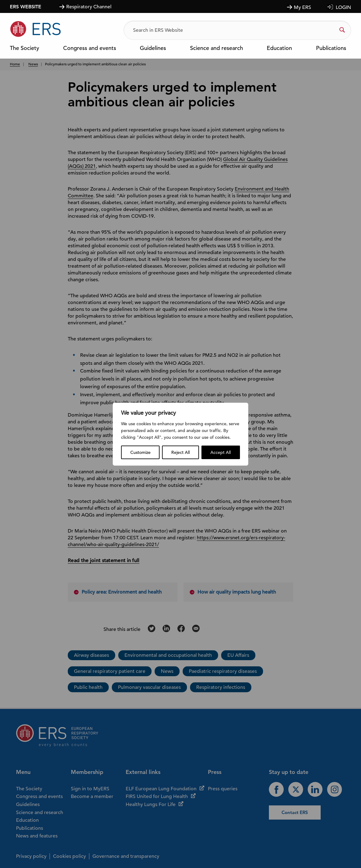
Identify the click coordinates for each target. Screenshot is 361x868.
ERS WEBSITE (26, 6)
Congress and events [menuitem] (90, 48)
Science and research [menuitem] (217, 48)
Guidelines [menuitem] (153, 48)
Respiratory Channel (89, 7)
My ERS (302, 7)
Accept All (221, 452)
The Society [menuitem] (24, 48)
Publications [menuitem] (331, 48)
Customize (140, 452)
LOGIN (343, 7)
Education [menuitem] (279, 48)
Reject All (180, 452)
